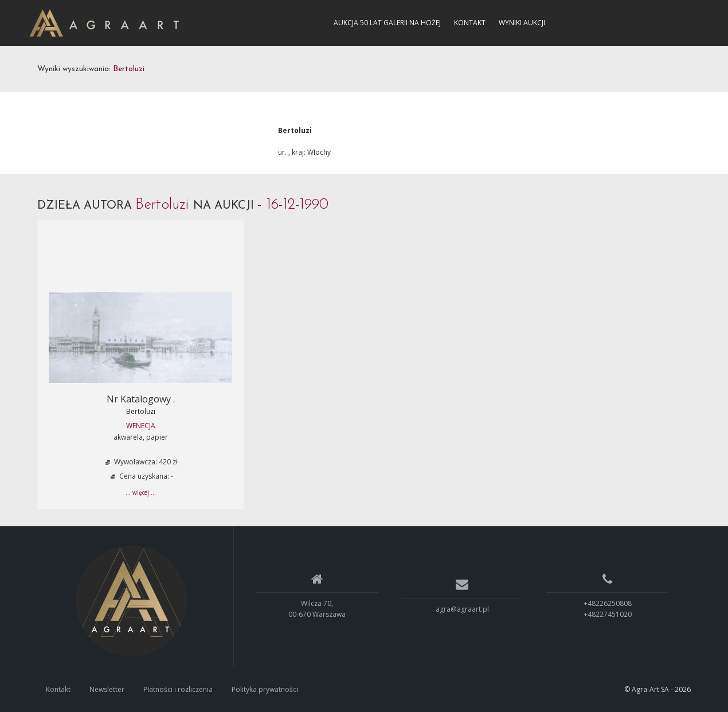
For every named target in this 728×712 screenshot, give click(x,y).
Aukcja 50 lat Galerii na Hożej (387, 23)
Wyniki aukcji (522, 23)
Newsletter (107, 689)
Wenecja (141, 426)
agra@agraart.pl (462, 609)
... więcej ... (141, 492)
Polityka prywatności (265, 689)
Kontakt (470, 23)
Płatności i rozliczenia (178, 689)
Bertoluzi (141, 411)
